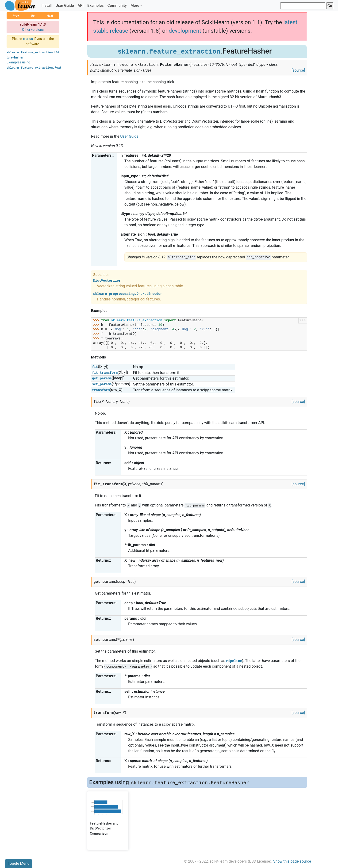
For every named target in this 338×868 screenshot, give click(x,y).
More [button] (135, 6)
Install (46, 6)
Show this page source (292, 861)
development (185, 31)
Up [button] (33, 16)
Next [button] (50, 16)
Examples (96, 6)
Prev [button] (16, 16)
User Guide (65, 6)
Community (117, 6)
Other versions (33, 30)
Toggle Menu (19, 863)
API (81, 6)
